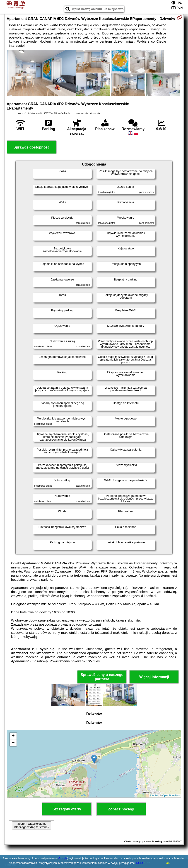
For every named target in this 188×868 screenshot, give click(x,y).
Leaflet (154, 795)
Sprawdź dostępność (32, 147)
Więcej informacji (154, 677)
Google (63, 858)
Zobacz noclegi (121, 809)
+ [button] (13, 736)
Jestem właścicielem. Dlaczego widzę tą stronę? (31, 825)
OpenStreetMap (171, 795)
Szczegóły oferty (67, 809)
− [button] (13, 743)
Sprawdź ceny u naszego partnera (102, 677)
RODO (140, 863)
